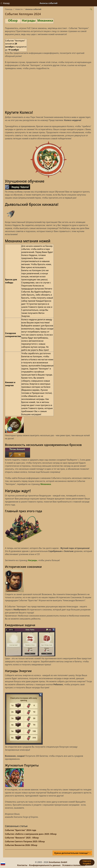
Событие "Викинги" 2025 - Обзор (22, 838)
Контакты (22, 865)
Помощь (9, 9)
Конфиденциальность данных (45, 865)
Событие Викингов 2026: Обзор (21, 845)
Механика (45, 20)
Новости (19, 9)
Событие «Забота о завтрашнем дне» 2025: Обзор (31, 834)
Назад (5, 3)
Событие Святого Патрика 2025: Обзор (25, 841)
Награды (29, 20)
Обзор (13, 20)
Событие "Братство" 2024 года (21, 830)
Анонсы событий (33, 9)
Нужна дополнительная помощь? (72, 853)
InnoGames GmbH (58, 862)
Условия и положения (74, 865)
